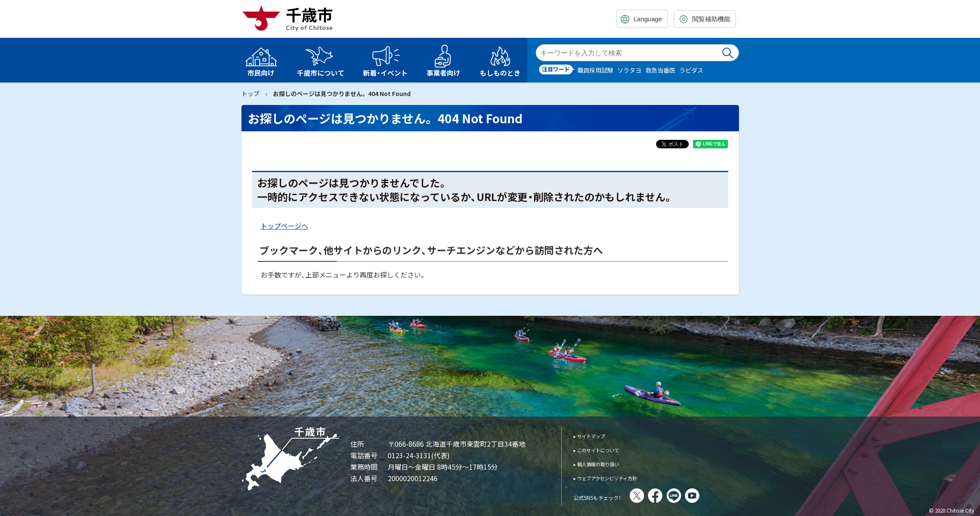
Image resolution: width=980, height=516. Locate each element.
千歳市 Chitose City (291, 18)
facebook (679, 496)
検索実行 (728, 53)
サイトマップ (597, 435)
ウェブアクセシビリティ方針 (618, 478)
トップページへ (284, 226)
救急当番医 (660, 70)
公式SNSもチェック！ (609, 496)
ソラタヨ (629, 70)
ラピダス (691, 70)
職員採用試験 (595, 70)
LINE (697, 496)
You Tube (716, 496)
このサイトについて (606, 449)
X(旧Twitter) (660, 496)
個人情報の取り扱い (606, 464)
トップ (250, 94)
